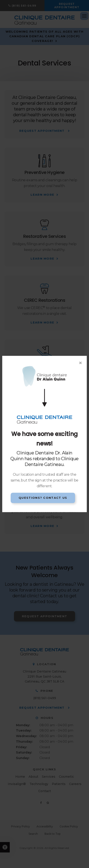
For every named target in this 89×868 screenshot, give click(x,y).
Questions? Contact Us (43, 498)
